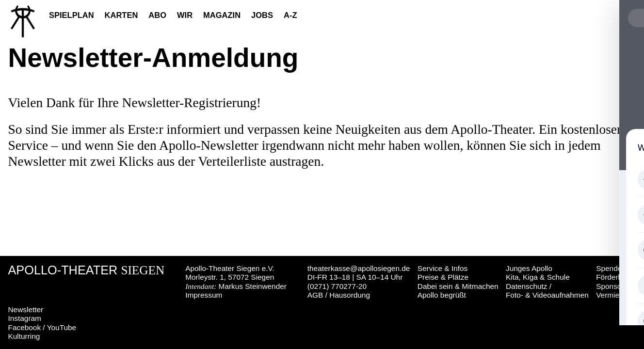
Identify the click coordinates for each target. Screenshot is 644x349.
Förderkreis (615, 277)
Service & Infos (443, 268)
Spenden (611, 268)
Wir (185, 15)
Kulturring (24, 336)
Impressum (204, 295)
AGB (315, 295)
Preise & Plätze (443, 277)
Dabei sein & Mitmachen (458, 286)
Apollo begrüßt (442, 295)
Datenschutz (527, 286)
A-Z (290, 15)
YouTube (62, 327)
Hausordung (350, 295)
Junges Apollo (529, 268)
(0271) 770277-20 (337, 286)
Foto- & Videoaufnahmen (547, 295)
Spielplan (72, 15)
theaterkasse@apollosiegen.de (359, 268)
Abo (157, 15)
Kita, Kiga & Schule (538, 277)
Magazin (222, 15)
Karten (121, 15)
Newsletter (26, 309)
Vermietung (615, 295)
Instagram (25, 318)
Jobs (262, 15)
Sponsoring (615, 286)
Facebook (25, 327)
